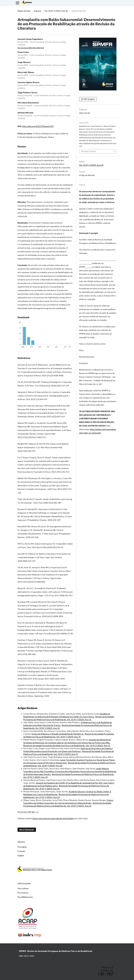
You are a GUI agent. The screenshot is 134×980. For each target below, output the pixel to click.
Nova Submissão (27, 830)
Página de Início (24, 11)
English (21, 855)
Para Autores (23, 893)
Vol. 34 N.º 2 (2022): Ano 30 (56, 11)
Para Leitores (23, 888)
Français (21, 851)
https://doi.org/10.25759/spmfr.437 (38, 126)
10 (33, 812)
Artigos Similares (27, 708)
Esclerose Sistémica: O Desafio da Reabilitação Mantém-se (58, 734)
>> (37, 812)
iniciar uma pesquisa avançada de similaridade (53, 818)
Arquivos (37, 11)
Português (22, 847)
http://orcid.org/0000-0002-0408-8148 (31, 48)
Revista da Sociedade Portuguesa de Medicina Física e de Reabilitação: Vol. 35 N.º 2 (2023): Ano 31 (67, 745)
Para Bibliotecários (25, 897)
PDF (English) (89, 99)
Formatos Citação (88, 151)
